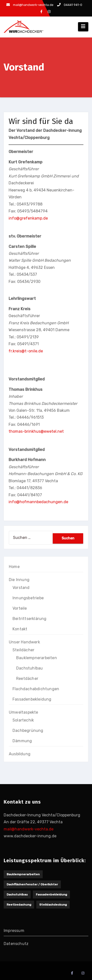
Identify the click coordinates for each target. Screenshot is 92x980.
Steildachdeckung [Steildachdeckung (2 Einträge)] (53, 905)
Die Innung (19, 580)
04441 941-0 (70, 5)
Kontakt (20, 629)
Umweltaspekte (24, 712)
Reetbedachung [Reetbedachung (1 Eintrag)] (19, 905)
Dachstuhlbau (29, 668)
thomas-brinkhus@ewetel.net (36, 431)
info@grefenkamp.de (28, 218)
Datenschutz (16, 944)
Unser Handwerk (24, 642)
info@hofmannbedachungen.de (38, 502)
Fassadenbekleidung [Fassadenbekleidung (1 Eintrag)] (51, 894)
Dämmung (22, 741)
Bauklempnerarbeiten (37, 658)
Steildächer (23, 650)
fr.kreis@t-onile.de (26, 351)
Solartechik (23, 720)
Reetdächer (27, 679)
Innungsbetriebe (28, 598)
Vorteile (20, 608)
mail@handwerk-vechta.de (30, 5)
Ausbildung (20, 754)
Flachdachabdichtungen (36, 689)
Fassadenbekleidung (32, 699)
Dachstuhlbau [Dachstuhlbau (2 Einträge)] (17, 894)
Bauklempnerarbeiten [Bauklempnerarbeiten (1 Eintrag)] (23, 874)
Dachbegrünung (28, 731)
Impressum (14, 931)
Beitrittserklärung (30, 619)
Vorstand (21, 588)
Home (14, 567)
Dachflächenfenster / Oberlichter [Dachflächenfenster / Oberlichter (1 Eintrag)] (32, 884)
